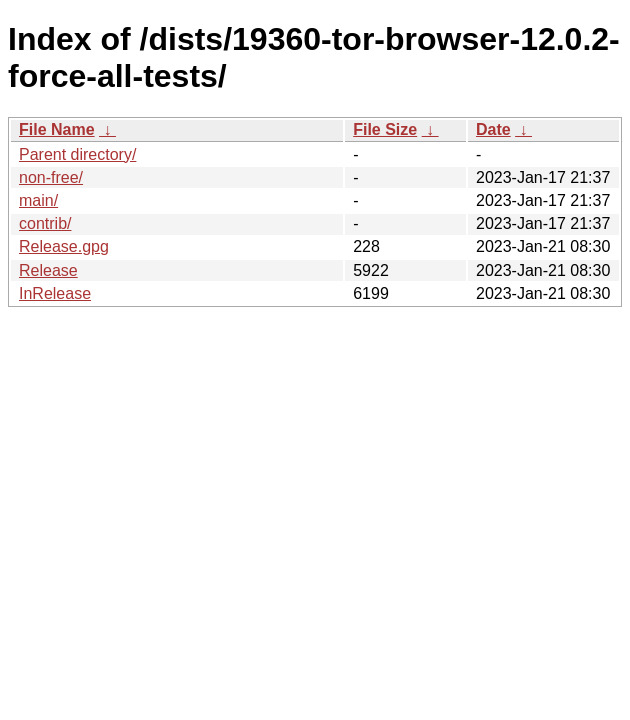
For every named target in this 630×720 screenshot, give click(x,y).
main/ (38, 200)
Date (493, 129)
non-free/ (51, 177)
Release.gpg (64, 246)
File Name (57, 129)
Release (48, 270)
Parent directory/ (77, 154)
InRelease (55, 293)
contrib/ (45, 223)
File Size (385, 129)
